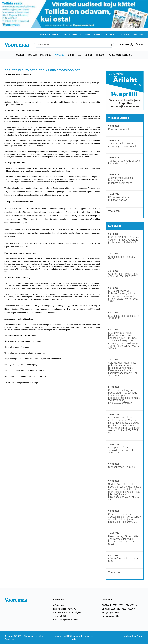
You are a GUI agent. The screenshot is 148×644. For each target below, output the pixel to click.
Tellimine (112, 35)
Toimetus (125, 35)
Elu (79, 55)
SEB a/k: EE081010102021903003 (118, 609)
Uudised (20, 55)
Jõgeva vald (61, 636)
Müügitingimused (110, 612)
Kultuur (32, 55)
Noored (89, 55)
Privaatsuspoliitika (111, 616)
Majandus (46, 55)
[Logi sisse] (127, 45)
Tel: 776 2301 (60, 616)
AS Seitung (58, 605)
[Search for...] (71, 45)
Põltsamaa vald (76, 636)
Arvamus (59, 55)
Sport (71, 55)
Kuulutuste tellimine (50, 35)
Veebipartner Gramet (134, 636)
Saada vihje (138, 35)
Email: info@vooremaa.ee (65, 619)
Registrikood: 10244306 (65, 609)
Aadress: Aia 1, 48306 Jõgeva (67, 612)
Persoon (101, 55)
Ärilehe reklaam (94, 35)
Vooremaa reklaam (72, 35)
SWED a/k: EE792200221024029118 (119, 605)
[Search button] (111, 45)
